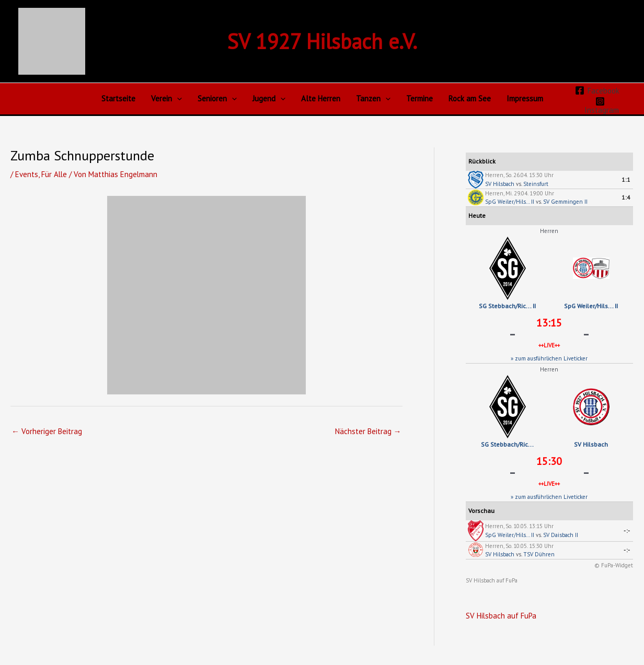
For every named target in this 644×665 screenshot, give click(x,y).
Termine (419, 98)
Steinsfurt (536, 184)
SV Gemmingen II (565, 202)
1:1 (626, 180)
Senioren (217, 99)
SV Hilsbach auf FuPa (492, 580)
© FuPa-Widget (614, 565)
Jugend (269, 99)
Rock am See (470, 98)
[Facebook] (597, 90)
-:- (627, 531)
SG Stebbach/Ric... (507, 444)
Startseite (118, 98)
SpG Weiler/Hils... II (510, 202)
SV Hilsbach (500, 184)
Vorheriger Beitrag (47, 431)
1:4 (626, 197)
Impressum (525, 98)
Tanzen (373, 99)
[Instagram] (601, 105)
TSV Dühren (539, 554)
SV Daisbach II (561, 535)
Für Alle (55, 174)
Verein (166, 99)
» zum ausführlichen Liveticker (549, 358)
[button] (177, 99)
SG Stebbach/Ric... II (507, 306)
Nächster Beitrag (368, 431)
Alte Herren (321, 98)
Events (27, 174)
